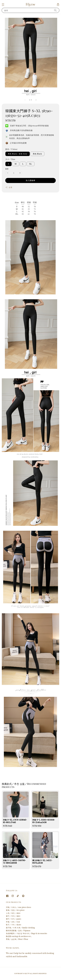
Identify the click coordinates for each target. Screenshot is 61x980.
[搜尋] (55, 10)
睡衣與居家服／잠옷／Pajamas (18, 931)
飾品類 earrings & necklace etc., (19, 936)
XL (31, 164)
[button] (3, 5)
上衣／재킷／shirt (13, 913)
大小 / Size (10, 159)
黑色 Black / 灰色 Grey (18, 154)
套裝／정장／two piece (15, 910)
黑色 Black (37, 154)
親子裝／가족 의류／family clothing (20, 928)
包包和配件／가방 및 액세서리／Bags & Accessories (26, 933)
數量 (7, 169)
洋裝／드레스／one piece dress (18, 907)
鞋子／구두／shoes (14, 925)
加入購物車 (30, 180)
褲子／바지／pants (14, 919)
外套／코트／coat (13, 922)
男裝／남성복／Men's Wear (17, 939)
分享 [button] (9, 187)
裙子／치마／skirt (13, 916)
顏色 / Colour (11, 149)
